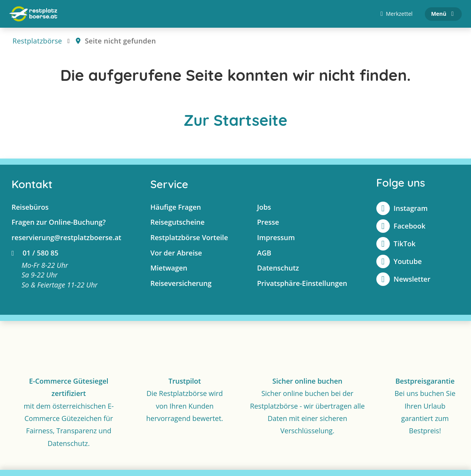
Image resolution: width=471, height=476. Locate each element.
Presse (268, 222)
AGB (264, 253)
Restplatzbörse (38, 41)
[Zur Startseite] (33, 14)
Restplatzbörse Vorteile (189, 237)
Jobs (264, 207)
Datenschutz (278, 268)
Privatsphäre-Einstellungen (302, 283)
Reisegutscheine (178, 222)
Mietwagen (169, 268)
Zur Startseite (235, 120)
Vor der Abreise (176, 253)
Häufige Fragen (176, 207)
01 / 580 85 (35, 253)
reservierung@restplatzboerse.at (66, 237)
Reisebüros (30, 207)
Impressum (276, 237)
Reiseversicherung (181, 283)
